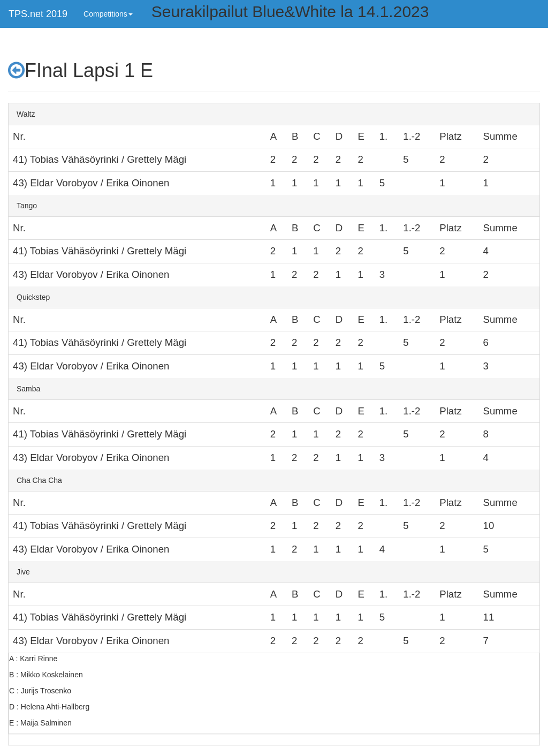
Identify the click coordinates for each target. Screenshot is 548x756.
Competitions (108, 14)
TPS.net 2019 (38, 14)
